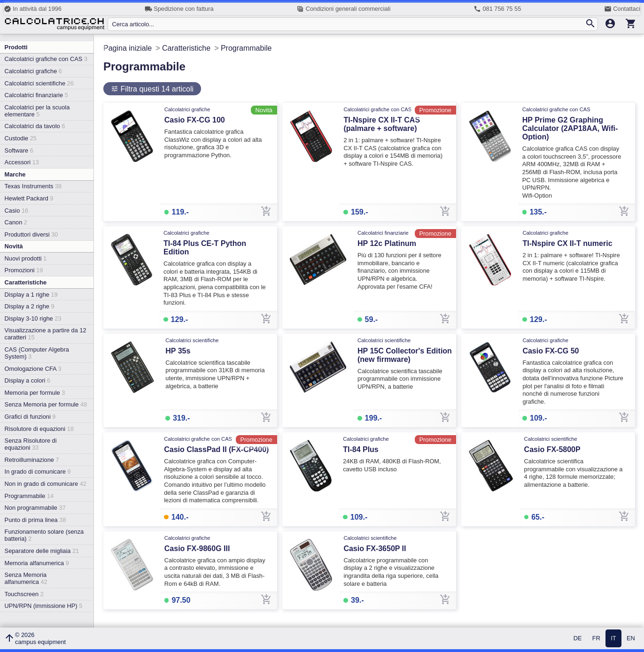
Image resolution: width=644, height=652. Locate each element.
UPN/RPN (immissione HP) (44, 606)
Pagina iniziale (128, 48)
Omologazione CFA (33, 369)
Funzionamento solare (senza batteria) (44, 535)
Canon (16, 222)
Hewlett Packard (29, 198)
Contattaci (622, 9)
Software (19, 150)
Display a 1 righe (31, 295)
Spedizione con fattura (179, 9)
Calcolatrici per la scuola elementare (37, 111)
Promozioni (24, 270)
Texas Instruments (33, 186)
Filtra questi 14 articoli (156, 89)
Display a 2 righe (30, 306)
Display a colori (27, 380)
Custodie (21, 138)
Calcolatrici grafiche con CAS (46, 59)
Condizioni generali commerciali (343, 9)
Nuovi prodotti (26, 258)
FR (596, 639)
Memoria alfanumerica (37, 563)
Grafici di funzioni (30, 417)
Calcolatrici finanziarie (36, 95)
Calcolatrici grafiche (33, 71)
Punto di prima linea (35, 520)
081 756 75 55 (497, 9)
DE (578, 639)
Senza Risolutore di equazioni (31, 444)
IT (613, 639)
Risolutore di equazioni (39, 429)
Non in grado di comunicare (46, 484)
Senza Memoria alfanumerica (26, 578)
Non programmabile (35, 508)
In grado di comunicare (38, 472)
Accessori (22, 162)
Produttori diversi (31, 234)
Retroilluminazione (32, 460)
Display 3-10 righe (33, 318)
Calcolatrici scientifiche (39, 83)
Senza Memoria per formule (46, 404)
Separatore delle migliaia (42, 551)
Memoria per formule (35, 393)
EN (631, 639)
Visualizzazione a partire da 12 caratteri (46, 334)
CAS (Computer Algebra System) (37, 353)
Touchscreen (24, 594)
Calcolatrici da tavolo (35, 126)
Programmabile (29, 496)
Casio (17, 211)
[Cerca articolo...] (348, 24)
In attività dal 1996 (33, 9)
